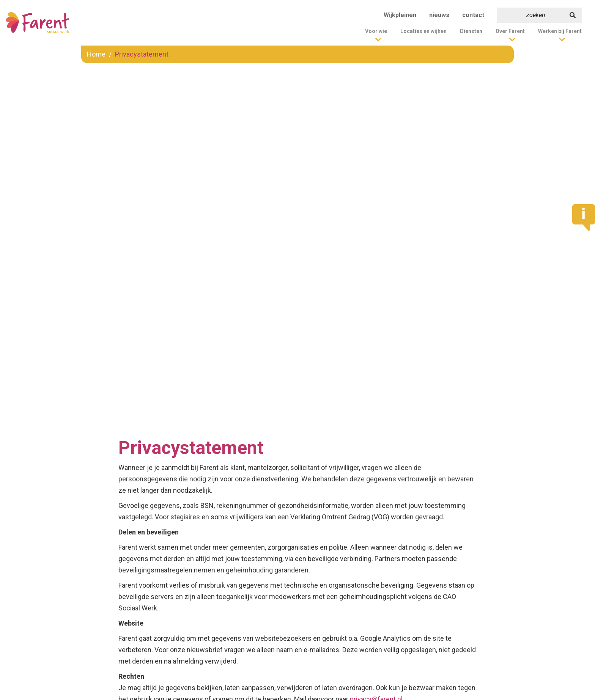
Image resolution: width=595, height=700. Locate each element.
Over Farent (510, 31)
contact (473, 15)
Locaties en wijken (423, 31)
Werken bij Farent (560, 31)
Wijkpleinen (400, 15)
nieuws (439, 15)
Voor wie (376, 31)
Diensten (471, 31)
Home (96, 54)
